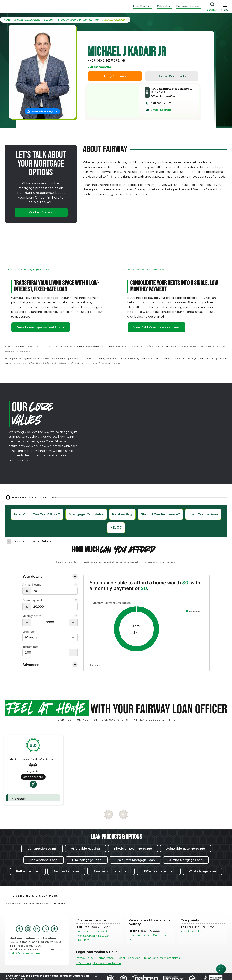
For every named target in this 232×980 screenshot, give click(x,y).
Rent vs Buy (122, 514)
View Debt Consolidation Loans (157, 327)
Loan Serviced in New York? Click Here (94, 938)
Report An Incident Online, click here (148, 937)
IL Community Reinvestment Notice (98, 963)
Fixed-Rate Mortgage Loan (135, 860)
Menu (225, 10)
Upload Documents (172, 76)
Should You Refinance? (160, 514)
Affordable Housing (85, 849)
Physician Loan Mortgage (133, 849)
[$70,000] (54, 591)
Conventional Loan (44, 860)
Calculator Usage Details (32, 541)
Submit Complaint (192, 931)
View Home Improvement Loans (41, 327)
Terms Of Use (106, 958)
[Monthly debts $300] (50, 622)
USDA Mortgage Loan (159, 871)
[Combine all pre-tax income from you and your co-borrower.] (76, 585)
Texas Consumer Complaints (162, 958)
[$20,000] (54, 607)
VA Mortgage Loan (202, 871)
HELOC (116, 528)
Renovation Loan (66, 871)
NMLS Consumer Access (25, 953)
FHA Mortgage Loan (87, 860)
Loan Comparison (203, 514)
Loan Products (143, 6)
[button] (27, 622)
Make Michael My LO (44, 111)
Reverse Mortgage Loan (111, 871)
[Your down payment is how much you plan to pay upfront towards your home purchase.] (76, 600)
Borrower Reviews (188, 6)
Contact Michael (41, 212)
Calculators (164, 6)
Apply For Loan (115, 76)
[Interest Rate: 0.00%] (46, 653)
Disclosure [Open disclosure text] (96, 665)
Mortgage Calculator (86, 514)
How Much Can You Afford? (37, 514)
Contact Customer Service (93, 931)
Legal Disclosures (129, 958)
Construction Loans (42, 849)
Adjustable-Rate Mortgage (185, 849)
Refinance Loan (28, 871)
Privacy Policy (85, 958)
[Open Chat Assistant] (221, 969)
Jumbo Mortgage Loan (186, 860)
